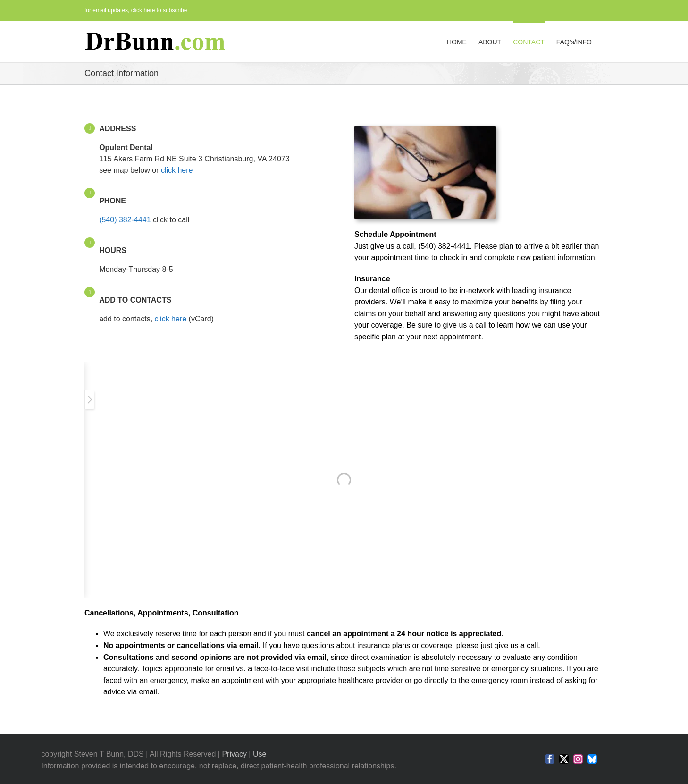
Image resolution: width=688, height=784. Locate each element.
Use (260, 754)
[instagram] (578, 759)
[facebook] (550, 759)
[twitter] (564, 759)
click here (177, 170)
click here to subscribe (159, 10)
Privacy (234, 754)
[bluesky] (592, 759)
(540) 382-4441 (125, 220)
